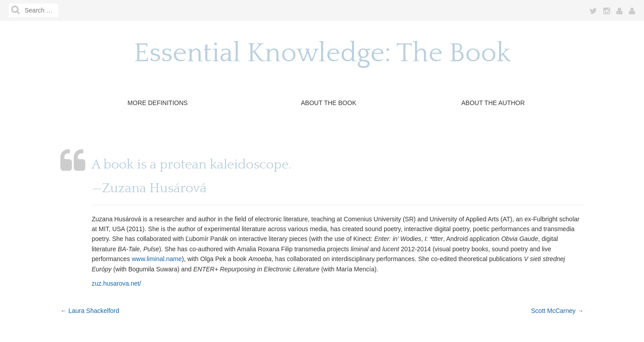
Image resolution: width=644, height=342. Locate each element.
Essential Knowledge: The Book (322, 53)
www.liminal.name (157, 259)
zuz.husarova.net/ (117, 283)
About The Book (329, 103)
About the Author (493, 103)
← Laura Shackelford (90, 311)
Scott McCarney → (557, 311)
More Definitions (158, 103)
